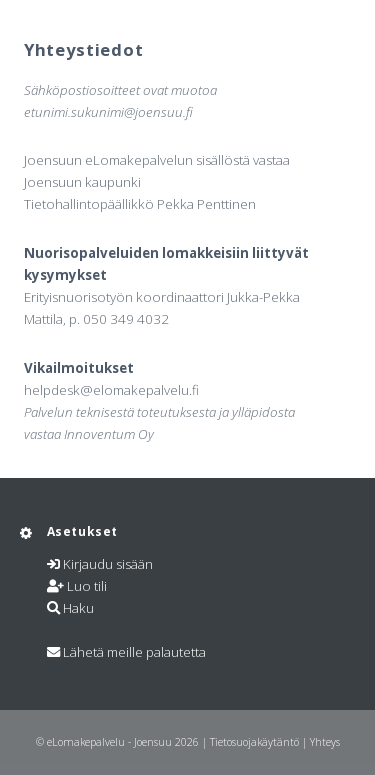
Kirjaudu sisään (108, 564)
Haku (78, 608)
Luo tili (87, 586)
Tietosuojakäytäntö (254, 742)
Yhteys (325, 742)
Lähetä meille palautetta (134, 652)
